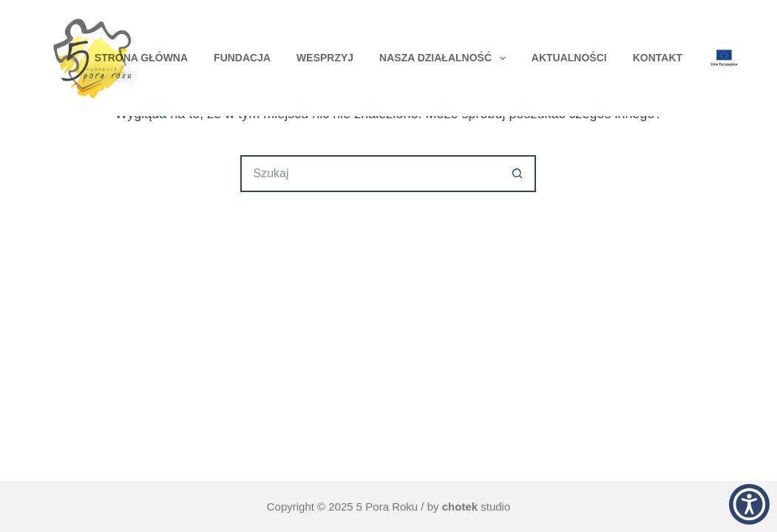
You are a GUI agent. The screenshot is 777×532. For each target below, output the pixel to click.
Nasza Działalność (445, 58)
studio (476, 507)
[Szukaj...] (370, 174)
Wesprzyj (325, 58)
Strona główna (141, 58)
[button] (749, 504)
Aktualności (569, 58)
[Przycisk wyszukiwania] (518, 174)
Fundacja (242, 58)
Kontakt (658, 58)
